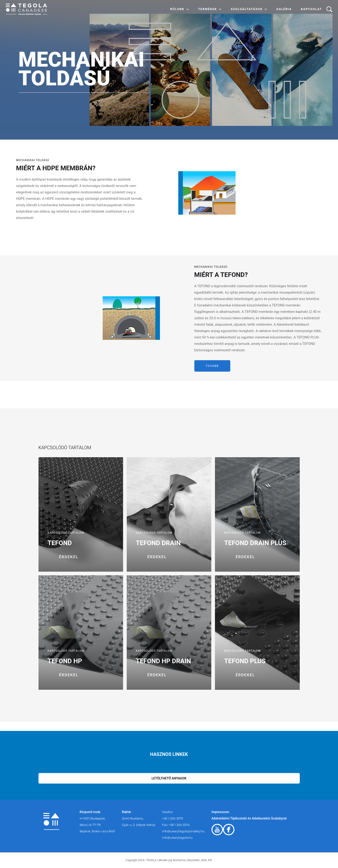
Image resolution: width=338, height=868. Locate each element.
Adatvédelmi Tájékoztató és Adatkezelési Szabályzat (249, 818)
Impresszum (220, 812)
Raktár (127, 812)
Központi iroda (90, 812)
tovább (212, 366)
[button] (180, 9)
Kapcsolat (311, 9)
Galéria (284, 9)
